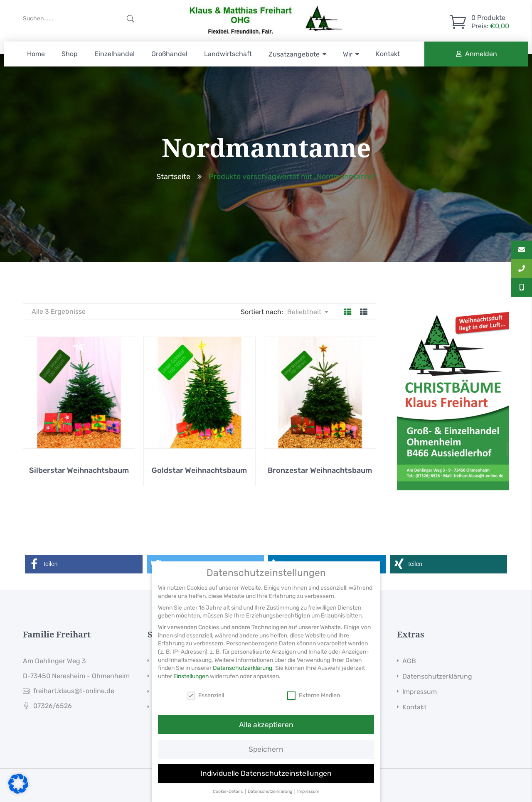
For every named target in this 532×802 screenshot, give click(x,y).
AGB (409, 661)
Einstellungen (191, 690)
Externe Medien (314, 710)
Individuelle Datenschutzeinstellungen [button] (266, 788)
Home (36, 54)
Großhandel (169, 54)
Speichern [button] (266, 763)
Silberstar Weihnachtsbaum (79, 470)
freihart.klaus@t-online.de (74, 691)
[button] (84, 564)
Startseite (173, 177)
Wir (348, 54)
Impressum (420, 692)
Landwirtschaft (228, 54)
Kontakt (388, 54)
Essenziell (205, 710)
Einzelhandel (115, 54)
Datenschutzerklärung (437, 676)
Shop (70, 54)
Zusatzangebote (294, 54)
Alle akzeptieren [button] (266, 739)
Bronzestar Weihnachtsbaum (320, 470)
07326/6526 (53, 706)
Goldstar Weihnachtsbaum (199, 470)
